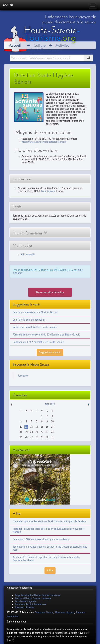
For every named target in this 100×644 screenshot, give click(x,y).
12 (26, 427)
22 (42, 432)
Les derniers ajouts (25, 601)
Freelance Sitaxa (44, 613)
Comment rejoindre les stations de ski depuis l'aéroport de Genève (49, 521)
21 (37, 432)
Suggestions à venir (50, 352)
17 (52, 427)
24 (52, 432)
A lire (50, 570)
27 (32, 437)
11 (21, 427)
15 (42, 427)
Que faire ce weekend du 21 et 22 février (35, 312)
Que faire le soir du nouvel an (29, 320)
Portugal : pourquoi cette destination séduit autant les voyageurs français (49, 530)
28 (37, 437)
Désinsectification (25, 607)
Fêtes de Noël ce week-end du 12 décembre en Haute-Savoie (46, 335)
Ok (89, 58)
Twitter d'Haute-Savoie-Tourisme (33, 598)
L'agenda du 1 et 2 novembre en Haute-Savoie (38, 342)
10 (52, 422)
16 (47, 427)
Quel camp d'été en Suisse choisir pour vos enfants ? (41, 539)
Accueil (8, 5)
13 (32, 427)
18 (21, 432)
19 (26, 432)
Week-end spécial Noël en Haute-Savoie (35, 327)
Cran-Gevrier (48, 191)
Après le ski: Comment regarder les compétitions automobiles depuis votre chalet (46, 559)
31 (52, 437)
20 (32, 432)
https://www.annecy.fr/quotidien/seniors (44, 142)
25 (21, 437)
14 (37, 427)
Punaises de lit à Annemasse (31, 604)
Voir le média (28, 254)
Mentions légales (64, 613)
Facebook (23, 376)
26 (26, 437)
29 (42, 437)
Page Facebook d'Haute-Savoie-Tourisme (38, 595)
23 (47, 432)
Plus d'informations (30, 233)
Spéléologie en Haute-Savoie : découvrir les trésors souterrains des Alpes (50, 548)
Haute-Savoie (52, 34)
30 (47, 437)
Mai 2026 (50, 404)
